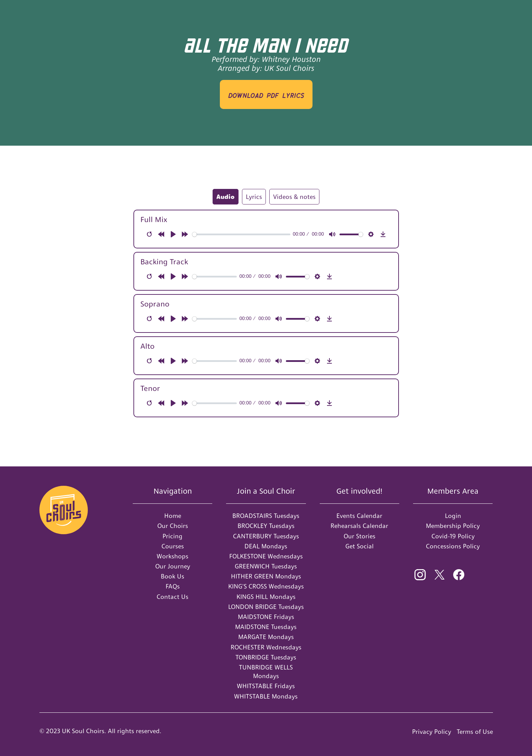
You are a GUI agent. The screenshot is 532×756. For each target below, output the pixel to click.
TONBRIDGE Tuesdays (266, 657)
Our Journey (173, 566)
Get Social (360, 546)
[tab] (226, 197)
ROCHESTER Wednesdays (266, 647)
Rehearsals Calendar (359, 526)
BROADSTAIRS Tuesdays (266, 516)
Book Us (172, 576)
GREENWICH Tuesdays (266, 566)
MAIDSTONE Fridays (266, 617)
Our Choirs (173, 526)
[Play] (173, 234)
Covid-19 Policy (453, 536)
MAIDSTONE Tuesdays (266, 627)
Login (453, 516)
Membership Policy (453, 526)
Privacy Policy (432, 732)
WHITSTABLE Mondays (266, 696)
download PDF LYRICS (266, 94)
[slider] (241, 234)
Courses (173, 546)
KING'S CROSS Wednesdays (266, 586)
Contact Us (172, 597)
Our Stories (360, 536)
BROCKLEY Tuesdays (266, 526)
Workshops (172, 556)
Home (173, 516)
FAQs (173, 586)
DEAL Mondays (266, 546)
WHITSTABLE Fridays (266, 686)
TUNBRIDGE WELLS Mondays (266, 672)
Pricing (172, 536)
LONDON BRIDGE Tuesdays (266, 607)
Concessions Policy (453, 546)
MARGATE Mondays (266, 637)
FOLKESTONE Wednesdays (266, 556)
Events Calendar (359, 516)
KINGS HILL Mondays (266, 597)
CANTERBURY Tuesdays (266, 536)
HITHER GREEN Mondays (266, 576)
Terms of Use (475, 732)
